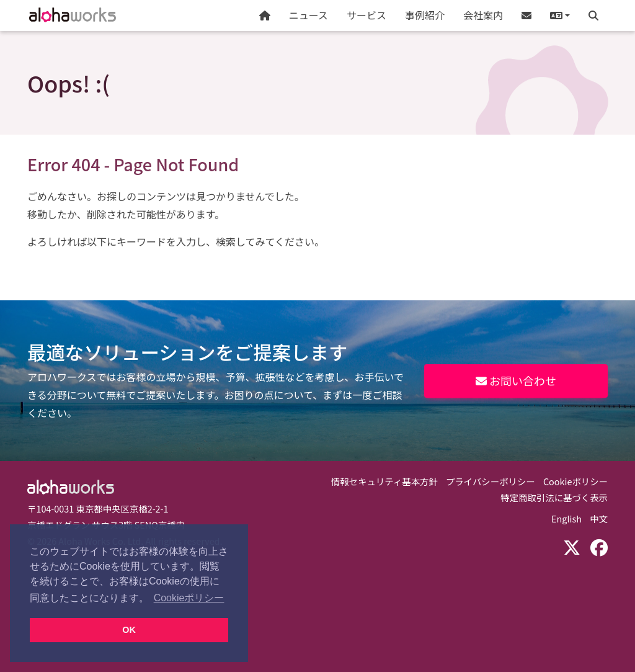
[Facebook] (599, 547)
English (566, 518)
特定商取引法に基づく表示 (554, 497)
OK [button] (129, 630)
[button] (560, 16)
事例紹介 (425, 15)
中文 (599, 518)
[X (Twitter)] (572, 547)
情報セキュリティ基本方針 (384, 481)
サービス (366, 15)
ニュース (309, 15)
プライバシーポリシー (491, 481)
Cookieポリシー (575, 481)
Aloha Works (71, 487)
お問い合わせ (516, 380)
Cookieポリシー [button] (189, 598)
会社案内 (483, 15)
